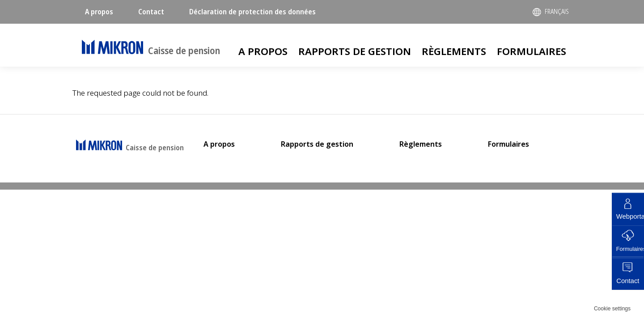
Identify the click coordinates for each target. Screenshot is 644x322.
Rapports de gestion (355, 51)
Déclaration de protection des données (252, 12)
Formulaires (532, 51)
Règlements (454, 51)
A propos (99, 12)
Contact (151, 12)
